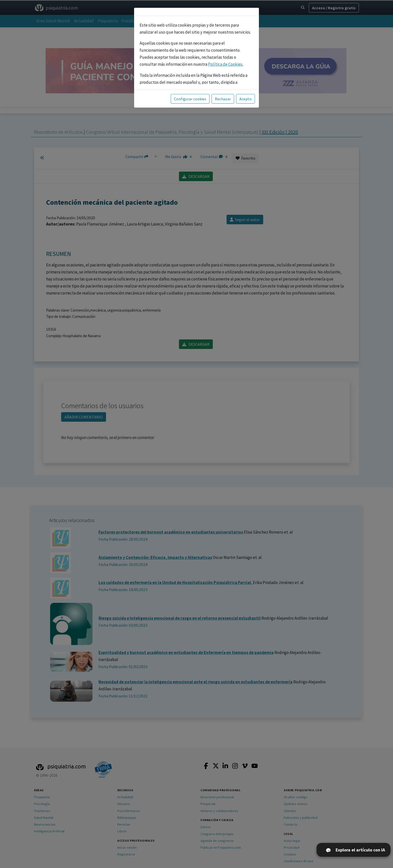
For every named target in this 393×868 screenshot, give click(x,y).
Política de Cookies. (226, 64)
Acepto (245, 99)
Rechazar (223, 99)
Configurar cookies (190, 99)
